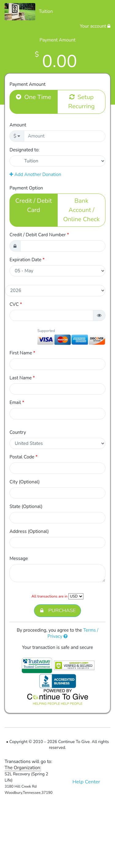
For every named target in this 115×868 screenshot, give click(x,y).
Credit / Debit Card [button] (34, 205)
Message (19, 558)
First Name (22, 353)
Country (18, 432)
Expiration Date (27, 260)
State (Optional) (26, 506)
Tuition (46, 11)
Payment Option (26, 188)
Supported (46, 331)
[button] (99, 316)
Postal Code (23, 457)
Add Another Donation (35, 174)
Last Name (22, 378)
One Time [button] (34, 97)
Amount (18, 125)
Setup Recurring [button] (81, 102)
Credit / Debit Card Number (39, 235)
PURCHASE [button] (58, 611)
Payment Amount (27, 84)
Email (17, 402)
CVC (16, 304)
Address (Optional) (29, 531)
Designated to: (25, 150)
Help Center (86, 782)
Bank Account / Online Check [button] (81, 210)
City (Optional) (25, 482)
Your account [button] (95, 26)
